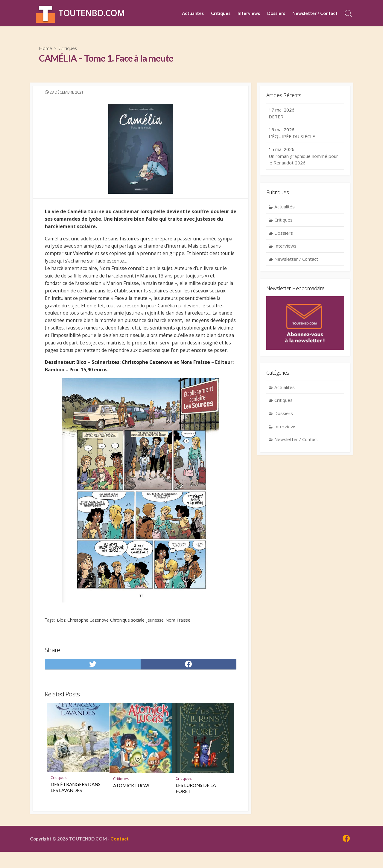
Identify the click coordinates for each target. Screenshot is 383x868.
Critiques (221, 13)
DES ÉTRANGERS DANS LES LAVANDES (76, 803)
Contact (121, 855)
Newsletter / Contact (315, 13)
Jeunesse (156, 634)
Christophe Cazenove (89, 634)
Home (45, 48)
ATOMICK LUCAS (131, 801)
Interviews (249, 13)
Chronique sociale (128, 634)
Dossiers (276, 13)
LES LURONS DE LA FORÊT (196, 804)
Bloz (62, 634)
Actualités (193, 13)
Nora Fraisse (178, 634)
